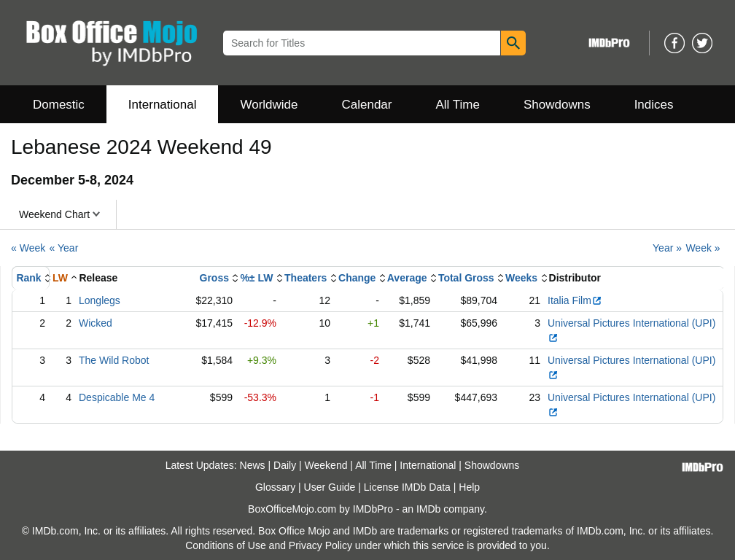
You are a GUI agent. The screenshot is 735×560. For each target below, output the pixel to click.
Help (469, 487)
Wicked (96, 323)
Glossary (275, 487)
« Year (64, 248)
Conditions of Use (226, 545)
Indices (654, 105)
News (253, 465)
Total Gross (466, 278)
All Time (458, 105)
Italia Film (575, 300)
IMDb (428, 509)
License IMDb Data (407, 487)
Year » (667, 248)
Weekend (326, 465)
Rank (28, 278)
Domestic (59, 105)
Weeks (521, 278)
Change (357, 278)
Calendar (367, 105)
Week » (703, 248)
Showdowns (557, 105)
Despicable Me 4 (117, 397)
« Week (28, 248)
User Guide (330, 487)
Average (407, 278)
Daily (285, 465)
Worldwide (269, 105)
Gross (214, 278)
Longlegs (100, 300)
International (163, 105)
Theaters (306, 278)
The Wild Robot (114, 360)
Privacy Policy (320, 545)
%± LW (256, 278)
